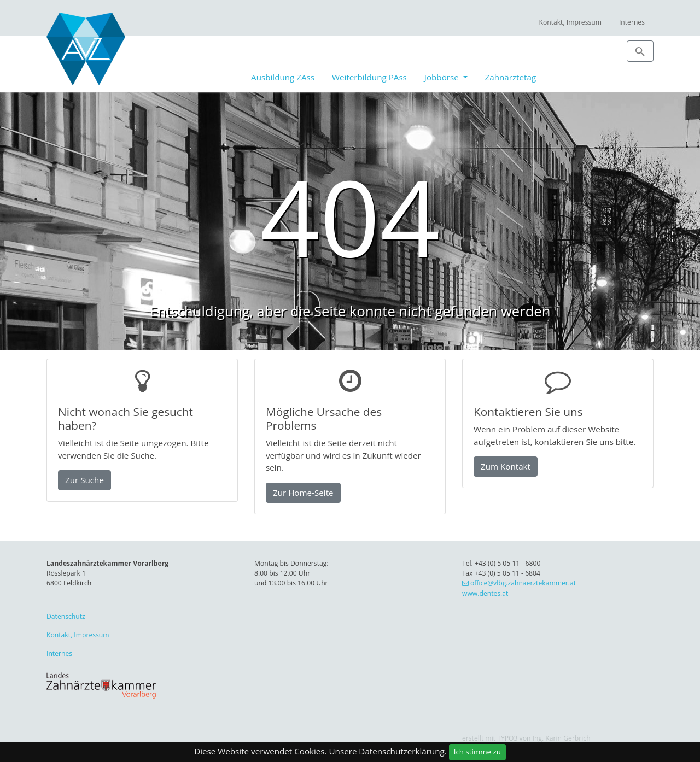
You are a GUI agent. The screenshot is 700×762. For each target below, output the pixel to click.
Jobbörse (443, 77)
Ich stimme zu (477, 752)
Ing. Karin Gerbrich (562, 738)
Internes (632, 22)
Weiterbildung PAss (369, 77)
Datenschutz (66, 616)
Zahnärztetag (511, 77)
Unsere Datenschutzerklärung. (388, 751)
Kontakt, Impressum (570, 22)
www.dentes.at (485, 593)
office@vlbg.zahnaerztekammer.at (523, 583)
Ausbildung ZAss (283, 77)
